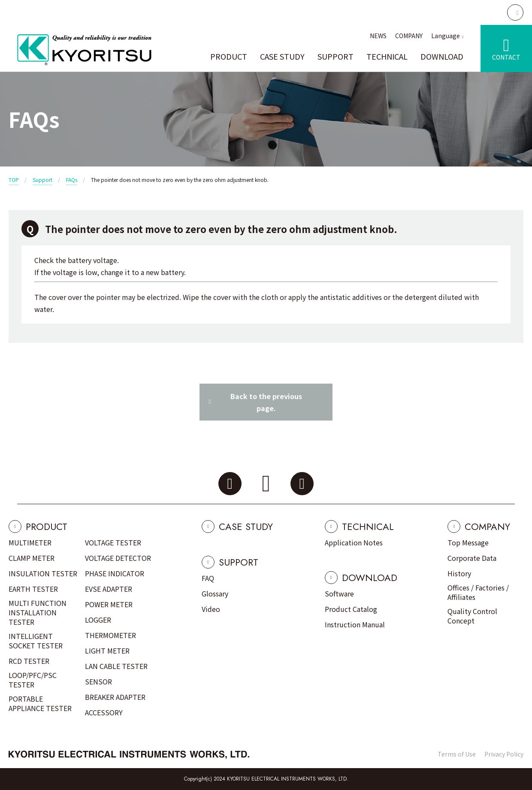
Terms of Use (457, 754)
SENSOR (98, 681)
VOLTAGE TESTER (113, 542)
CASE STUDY (282, 56)
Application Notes (354, 542)
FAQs (72, 180)
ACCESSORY (104, 712)
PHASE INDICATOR (115, 573)
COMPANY (409, 36)
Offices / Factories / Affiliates (478, 592)
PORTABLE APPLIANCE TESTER (40, 703)
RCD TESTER (29, 661)
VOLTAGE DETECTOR (118, 558)
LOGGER (98, 620)
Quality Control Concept (472, 616)
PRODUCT (229, 56)
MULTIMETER (30, 542)
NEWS (378, 36)
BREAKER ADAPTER (115, 697)
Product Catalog (351, 609)
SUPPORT (336, 56)
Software (339, 593)
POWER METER (109, 604)
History (459, 573)
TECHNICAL (387, 56)
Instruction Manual (355, 624)
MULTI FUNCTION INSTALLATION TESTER (38, 612)
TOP (14, 180)
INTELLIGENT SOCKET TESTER (36, 641)
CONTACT (506, 57)
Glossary (215, 593)
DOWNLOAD (442, 56)
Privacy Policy (504, 754)
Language (446, 36)
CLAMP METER (32, 558)
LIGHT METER (107, 651)
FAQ (208, 578)
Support (42, 180)
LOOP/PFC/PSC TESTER (33, 680)
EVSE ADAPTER (109, 589)
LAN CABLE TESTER (116, 666)
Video (211, 609)
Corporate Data (472, 558)
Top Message (468, 542)
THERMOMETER (110, 635)
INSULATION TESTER (43, 573)
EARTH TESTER (33, 589)
